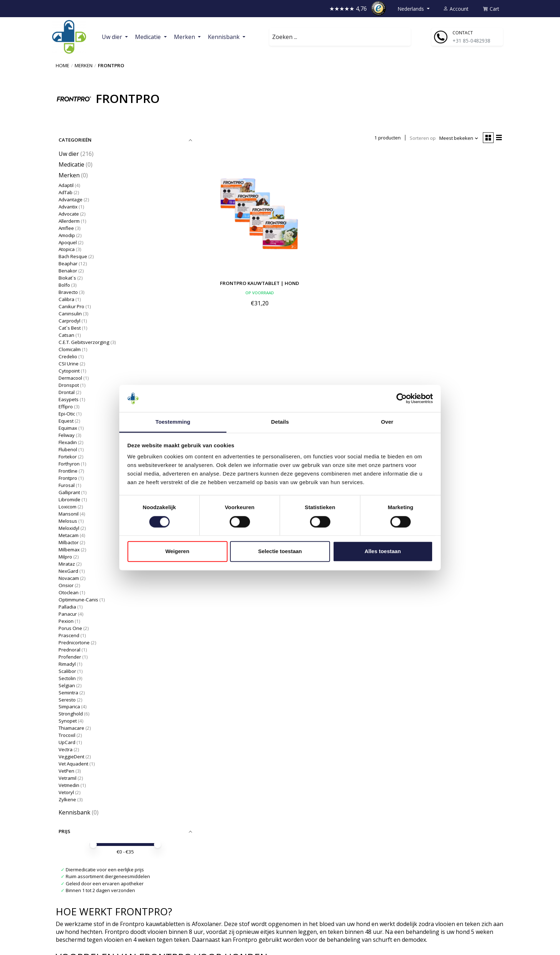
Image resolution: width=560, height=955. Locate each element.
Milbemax (69, 550)
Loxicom (67, 507)
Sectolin (67, 678)
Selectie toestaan (280, 552)
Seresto (67, 700)
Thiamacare (71, 728)
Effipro (66, 407)
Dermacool (70, 378)
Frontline (68, 471)
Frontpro (68, 478)
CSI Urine (69, 364)
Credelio (68, 356)
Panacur (68, 614)
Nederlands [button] (411, 9)
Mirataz (67, 564)
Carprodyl (69, 321)
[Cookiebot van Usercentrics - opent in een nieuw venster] (402, 398)
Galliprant (69, 492)
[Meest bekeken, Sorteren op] (459, 138)
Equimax (68, 428)
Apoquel (68, 242)
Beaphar (68, 264)
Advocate (69, 214)
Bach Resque (73, 256)
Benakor (68, 271)
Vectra (66, 749)
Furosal (67, 485)
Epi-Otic (67, 414)
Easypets (69, 399)
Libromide (69, 499)
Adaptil (66, 185)
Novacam (69, 578)
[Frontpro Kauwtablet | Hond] (260, 213)
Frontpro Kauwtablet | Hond (259, 283)
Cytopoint (69, 371)
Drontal (67, 392)
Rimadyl (67, 664)
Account (456, 9)
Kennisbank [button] (224, 37)
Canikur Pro (71, 306)
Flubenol (68, 449)
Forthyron (69, 464)
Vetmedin (69, 785)
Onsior (66, 585)
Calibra (66, 299)
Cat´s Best (70, 328)
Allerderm (69, 221)
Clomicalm (70, 349)
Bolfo (64, 285)
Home (62, 65)
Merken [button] (185, 37)
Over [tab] (387, 422)
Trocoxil (67, 735)
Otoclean (69, 592)
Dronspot (69, 385)
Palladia (68, 607)
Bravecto (68, 292)
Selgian (67, 685)
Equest (66, 421)
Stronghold (71, 714)
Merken (84, 65)
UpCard (67, 742)
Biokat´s (67, 278)
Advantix (68, 207)
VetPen (66, 771)
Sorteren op (423, 138)
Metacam (69, 535)
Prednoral (69, 650)
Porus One (70, 628)
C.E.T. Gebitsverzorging (84, 342)
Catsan (66, 335)
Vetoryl (66, 792)
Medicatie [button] (149, 37)
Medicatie (71, 164)
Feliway (67, 435)
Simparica (69, 707)
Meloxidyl (69, 528)
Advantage (71, 200)
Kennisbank (74, 812)
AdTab (66, 192)
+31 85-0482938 (471, 41)
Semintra (68, 693)
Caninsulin (70, 314)
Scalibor (67, 671)
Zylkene (67, 799)
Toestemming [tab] (173, 422)
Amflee (66, 228)
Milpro (65, 557)
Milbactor (69, 542)
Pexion (66, 621)
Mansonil (69, 514)
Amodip (67, 235)
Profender (70, 657)
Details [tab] (280, 422)
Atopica (67, 249)
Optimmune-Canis (78, 600)
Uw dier (69, 154)
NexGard (68, 571)
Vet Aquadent (73, 764)
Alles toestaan (383, 552)
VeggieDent (71, 757)
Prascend (69, 635)
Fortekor (68, 457)
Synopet (68, 721)
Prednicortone (74, 643)
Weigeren (177, 552)
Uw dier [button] (113, 37)
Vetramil (67, 778)
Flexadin (68, 442)
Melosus (68, 521)
